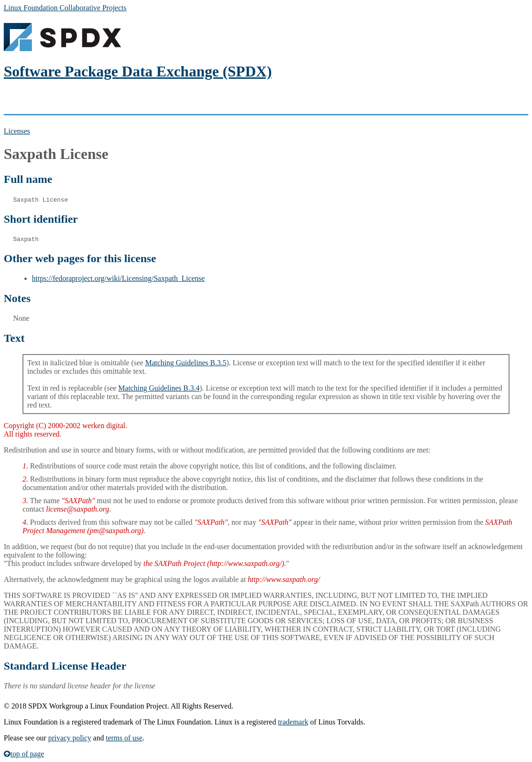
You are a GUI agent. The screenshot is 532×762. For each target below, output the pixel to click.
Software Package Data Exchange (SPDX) (138, 71)
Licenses (17, 131)
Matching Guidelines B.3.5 (186, 363)
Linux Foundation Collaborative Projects (65, 8)
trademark (293, 722)
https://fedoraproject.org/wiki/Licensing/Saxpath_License (118, 278)
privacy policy (70, 738)
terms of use (124, 738)
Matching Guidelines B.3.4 (159, 388)
